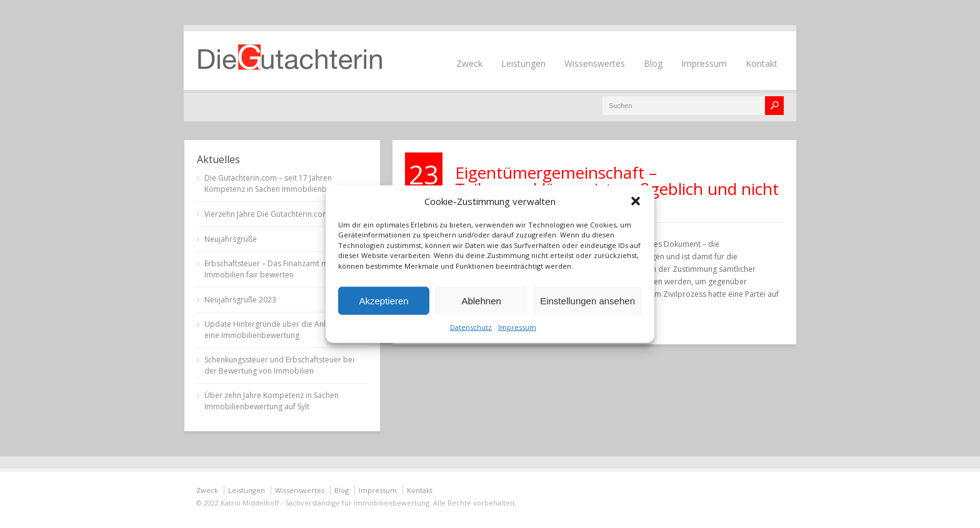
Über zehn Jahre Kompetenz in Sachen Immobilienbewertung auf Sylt (272, 401)
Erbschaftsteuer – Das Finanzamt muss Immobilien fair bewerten (272, 269)
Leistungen (523, 63)
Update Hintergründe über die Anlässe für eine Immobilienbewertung (279, 330)
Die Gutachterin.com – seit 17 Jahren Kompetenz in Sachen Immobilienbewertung (282, 183)
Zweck (469, 63)
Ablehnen (481, 300)
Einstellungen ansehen (587, 300)
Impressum (517, 327)
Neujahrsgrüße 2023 (240, 300)
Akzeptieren (383, 300)
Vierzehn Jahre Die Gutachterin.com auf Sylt (280, 214)
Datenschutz (471, 327)
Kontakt (762, 63)
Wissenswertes (595, 63)
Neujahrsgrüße (231, 239)
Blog (653, 63)
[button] (636, 201)
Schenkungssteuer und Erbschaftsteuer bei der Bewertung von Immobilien (279, 365)
